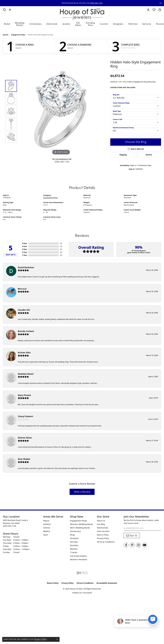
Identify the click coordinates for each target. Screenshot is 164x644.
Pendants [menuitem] (74, 538)
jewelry (6, 35)
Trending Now (90, 24)
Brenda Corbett (26, 331)
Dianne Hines (25, 438)
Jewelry (66, 24)
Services (147, 24)
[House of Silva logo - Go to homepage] (82, 13)
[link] (10, 10)
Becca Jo (22, 289)
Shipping (123, 155)
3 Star (25, 249)
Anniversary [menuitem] (75, 531)
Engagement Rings (18, 35)
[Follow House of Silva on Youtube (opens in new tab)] (145, 545)
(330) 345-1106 (96, 3)
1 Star (25, 255)
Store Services (103, 531)
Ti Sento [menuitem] (74, 552)
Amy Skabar (24, 459)
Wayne (46, 521)
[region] (61, 111)
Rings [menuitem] (73, 535)
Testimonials (103, 528)
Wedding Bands (19, 24)
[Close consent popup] (57, 639)
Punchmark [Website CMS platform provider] (87, 593)
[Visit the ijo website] (82, 573)
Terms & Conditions (106, 542)
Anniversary (35, 24)
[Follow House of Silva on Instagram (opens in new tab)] (138, 545)
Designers (118, 24)
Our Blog (101, 524)
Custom (104, 24)
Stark (46, 535)
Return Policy (103, 535)
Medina (47, 531)
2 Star (25, 252)
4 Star (25, 246)
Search (18, 48)
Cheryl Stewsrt (26, 416)
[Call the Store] (10, 526)
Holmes (47, 528)
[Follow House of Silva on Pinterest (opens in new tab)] (132, 545)
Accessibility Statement (107, 583)
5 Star (25, 243)
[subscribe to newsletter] (132, 535)
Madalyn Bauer (26, 374)
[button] (4, 10)
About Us (101, 521)
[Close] (160, 3)
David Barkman (26, 267)
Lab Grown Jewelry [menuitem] (78, 556)
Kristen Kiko (24, 353)
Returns (149, 155)
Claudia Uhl (24, 310)
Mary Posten (24, 395)
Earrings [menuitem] (74, 542)
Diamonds (52, 24)
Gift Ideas (78, 24)
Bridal (7, 24)
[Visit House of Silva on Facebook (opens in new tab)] (126, 545)
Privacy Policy (103, 538)
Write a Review (82, 492)
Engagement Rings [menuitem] (78, 521)
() (61, 243)
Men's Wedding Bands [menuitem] (80, 528)
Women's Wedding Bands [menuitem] (81, 524)
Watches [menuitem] (74, 549)
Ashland (47, 524)
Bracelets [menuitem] (74, 545)
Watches (133, 24)
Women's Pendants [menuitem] (79, 559)
